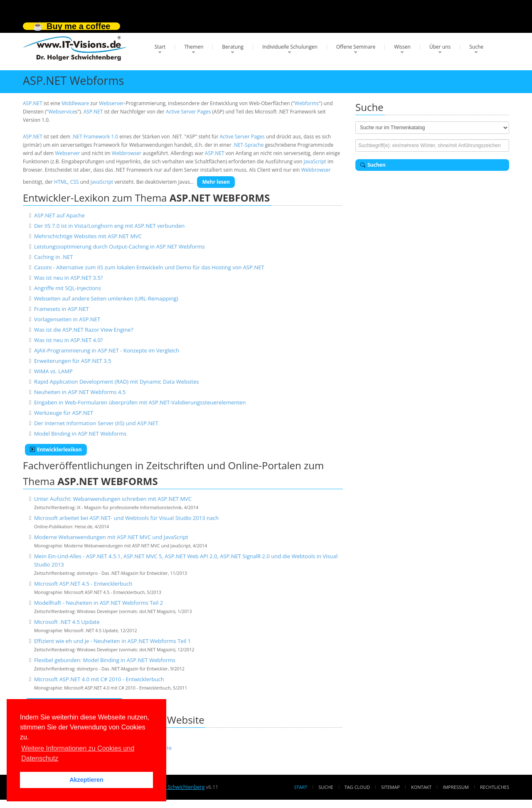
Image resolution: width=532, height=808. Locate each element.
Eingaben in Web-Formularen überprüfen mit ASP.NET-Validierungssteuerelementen (140, 402)
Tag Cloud (357, 787)
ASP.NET (33, 103)
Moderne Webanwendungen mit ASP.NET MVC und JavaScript (111, 537)
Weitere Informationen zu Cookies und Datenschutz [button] (78, 753)
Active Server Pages (188, 112)
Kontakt (421, 787)
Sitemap (390, 787)
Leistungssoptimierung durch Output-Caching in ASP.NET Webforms (119, 246)
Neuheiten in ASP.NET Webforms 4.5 (80, 392)
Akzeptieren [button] (86, 780)
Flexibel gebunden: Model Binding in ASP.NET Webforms (105, 660)
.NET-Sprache (248, 145)
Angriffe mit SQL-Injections (68, 288)
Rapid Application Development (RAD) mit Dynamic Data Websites (117, 382)
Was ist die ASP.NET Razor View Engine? (84, 330)
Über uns (440, 47)
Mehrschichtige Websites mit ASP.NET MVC (88, 236)
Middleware (75, 103)
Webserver (111, 103)
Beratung (233, 47)
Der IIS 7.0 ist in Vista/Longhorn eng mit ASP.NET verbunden (109, 226)
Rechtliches (495, 787)
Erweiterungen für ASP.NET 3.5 (73, 361)
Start (160, 47)
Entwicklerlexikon (56, 450)
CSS (75, 182)
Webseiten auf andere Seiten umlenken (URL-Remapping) (106, 298)
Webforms (307, 103)
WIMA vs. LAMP (53, 371)
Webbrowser (127, 153)
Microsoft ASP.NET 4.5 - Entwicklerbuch (83, 584)
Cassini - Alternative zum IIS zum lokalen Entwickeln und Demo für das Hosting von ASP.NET (149, 267)
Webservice (62, 112)
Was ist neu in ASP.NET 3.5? (69, 278)
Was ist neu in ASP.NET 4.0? (69, 340)
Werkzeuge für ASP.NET (64, 413)
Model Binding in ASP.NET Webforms (80, 434)
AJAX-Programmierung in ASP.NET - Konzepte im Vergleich (107, 350)
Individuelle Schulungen (290, 47)
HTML (61, 182)
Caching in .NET (54, 257)
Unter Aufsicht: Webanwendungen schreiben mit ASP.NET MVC (113, 499)
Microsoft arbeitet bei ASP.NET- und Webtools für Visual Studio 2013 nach (126, 518)
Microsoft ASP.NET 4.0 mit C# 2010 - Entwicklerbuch (99, 679)
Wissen (402, 47)
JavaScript (315, 161)
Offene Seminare (356, 47)
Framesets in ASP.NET (62, 309)
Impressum (456, 787)
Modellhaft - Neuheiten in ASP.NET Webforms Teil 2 (99, 603)
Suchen (373, 165)
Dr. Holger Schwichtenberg (174, 787)
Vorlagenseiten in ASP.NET (67, 319)
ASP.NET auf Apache (59, 215)
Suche (476, 47)
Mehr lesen (216, 182)
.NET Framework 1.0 (95, 137)
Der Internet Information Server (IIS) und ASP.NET (96, 423)
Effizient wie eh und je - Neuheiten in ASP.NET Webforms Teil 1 (112, 641)
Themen (194, 47)
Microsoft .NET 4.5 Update (67, 622)
